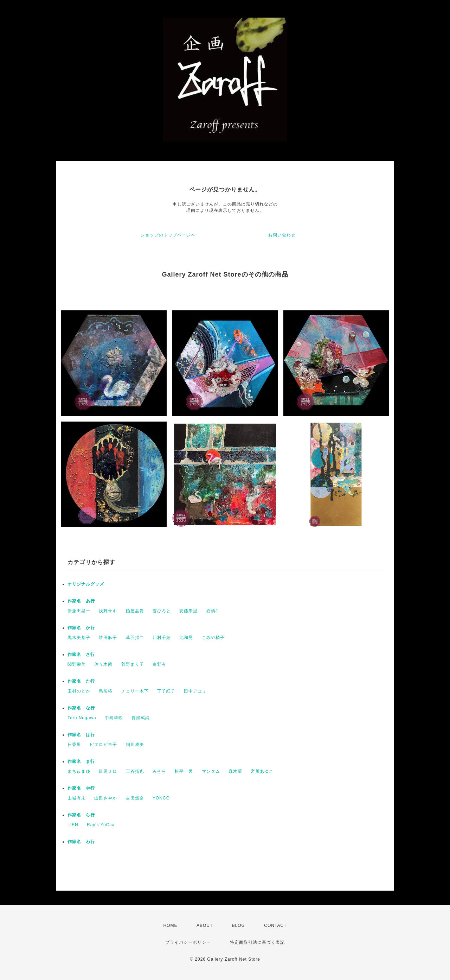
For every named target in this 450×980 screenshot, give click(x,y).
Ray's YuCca (101, 825)
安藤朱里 (188, 611)
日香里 (74, 745)
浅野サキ (108, 611)
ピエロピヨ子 (103, 745)
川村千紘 (162, 638)
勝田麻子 (108, 638)
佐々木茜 (103, 664)
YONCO (161, 798)
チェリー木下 (135, 691)
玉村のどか (79, 691)
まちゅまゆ (79, 771)
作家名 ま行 (81, 761)
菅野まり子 (133, 664)
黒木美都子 (79, 638)
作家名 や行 (81, 788)
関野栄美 (77, 664)
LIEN (73, 825)
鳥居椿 (106, 691)
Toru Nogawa (82, 718)
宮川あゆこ (262, 771)
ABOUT (205, 925)
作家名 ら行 (81, 815)
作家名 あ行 (81, 601)
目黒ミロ (108, 771)
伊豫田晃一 (79, 611)
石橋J (212, 611)
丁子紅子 (166, 691)
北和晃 (186, 638)
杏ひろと (162, 611)
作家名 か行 (81, 628)
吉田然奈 (135, 798)
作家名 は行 (81, 735)
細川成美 (135, 745)
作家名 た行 (81, 681)
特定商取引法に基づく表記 (257, 942)
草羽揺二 (135, 638)
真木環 (235, 771)
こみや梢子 (213, 638)
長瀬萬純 (141, 718)
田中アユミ (195, 691)
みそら (159, 771)
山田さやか (106, 798)
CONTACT (275, 925)
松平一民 (184, 771)
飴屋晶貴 (135, 611)
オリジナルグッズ (86, 584)
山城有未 (77, 798)
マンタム (211, 771)
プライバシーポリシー (188, 942)
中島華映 (114, 718)
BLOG (239, 925)
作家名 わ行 (81, 842)
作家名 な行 (81, 708)
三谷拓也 (135, 771)
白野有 (159, 664)
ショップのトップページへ (168, 235)
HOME (171, 925)
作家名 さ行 (81, 655)
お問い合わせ (282, 235)
